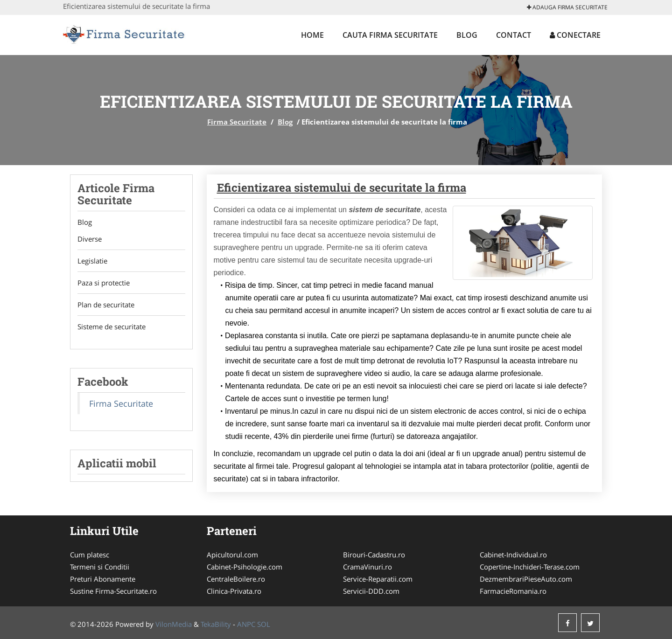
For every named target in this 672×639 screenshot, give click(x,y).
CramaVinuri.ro (367, 567)
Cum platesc (90, 555)
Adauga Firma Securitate (567, 7)
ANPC (246, 624)
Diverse (90, 239)
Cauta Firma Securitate (390, 35)
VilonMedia (174, 624)
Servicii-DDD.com (371, 591)
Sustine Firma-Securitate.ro (113, 591)
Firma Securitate (237, 122)
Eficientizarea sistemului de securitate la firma (342, 188)
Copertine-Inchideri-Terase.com (530, 567)
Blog (467, 35)
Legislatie (92, 261)
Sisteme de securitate (112, 326)
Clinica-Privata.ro (234, 591)
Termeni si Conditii (100, 567)
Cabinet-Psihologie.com (245, 567)
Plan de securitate (106, 305)
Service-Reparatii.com (378, 579)
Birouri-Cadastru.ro (374, 555)
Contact (514, 35)
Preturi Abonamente (103, 579)
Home (312, 35)
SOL (264, 624)
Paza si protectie (104, 283)
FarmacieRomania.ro (513, 591)
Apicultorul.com (232, 555)
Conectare (575, 35)
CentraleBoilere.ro (236, 579)
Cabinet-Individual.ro (513, 555)
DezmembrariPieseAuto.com (526, 579)
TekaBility (216, 624)
